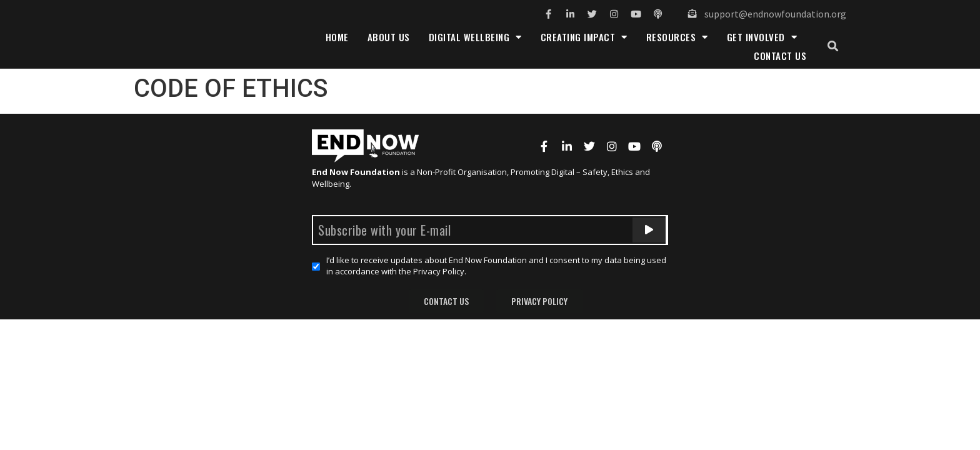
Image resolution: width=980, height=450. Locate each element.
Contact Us (780, 56)
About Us (389, 37)
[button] (833, 47)
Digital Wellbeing (475, 37)
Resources (677, 37)
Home (337, 37)
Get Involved (762, 37)
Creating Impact (584, 37)
